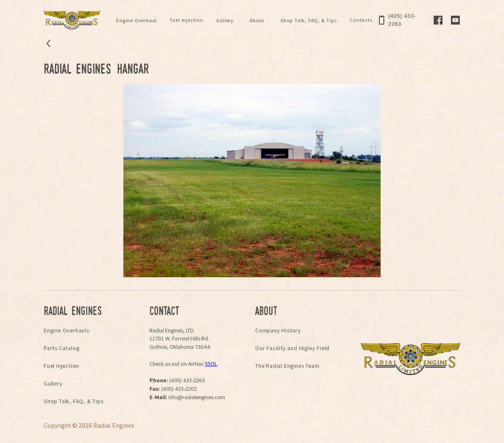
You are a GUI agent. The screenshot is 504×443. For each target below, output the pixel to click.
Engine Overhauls (67, 330)
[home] (72, 20)
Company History (278, 330)
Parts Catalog (61, 348)
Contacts (361, 20)
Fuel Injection (187, 20)
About (257, 20)
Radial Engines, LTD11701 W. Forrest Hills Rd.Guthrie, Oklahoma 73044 (180, 339)
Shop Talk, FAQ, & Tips (309, 20)
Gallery (225, 20)
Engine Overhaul (136, 20)
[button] (136, 20)
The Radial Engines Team (287, 366)
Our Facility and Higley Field (292, 348)
